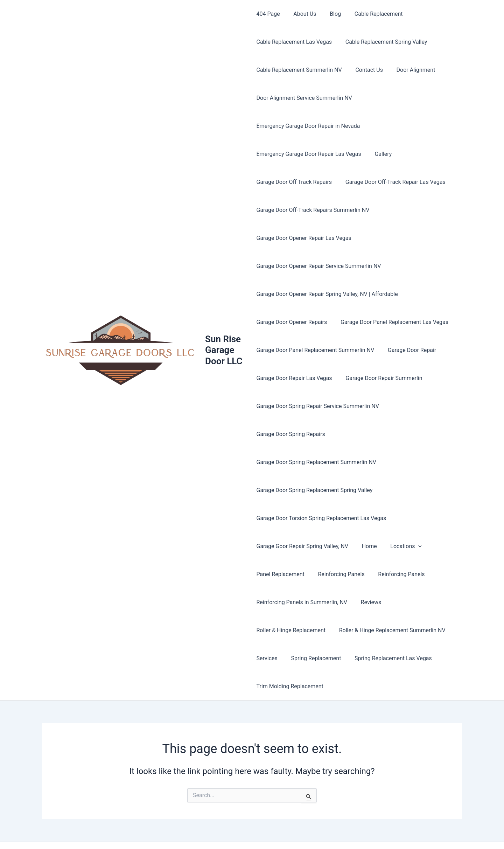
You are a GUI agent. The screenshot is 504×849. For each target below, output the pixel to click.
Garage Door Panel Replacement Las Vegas (392, 322)
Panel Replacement (281, 546)
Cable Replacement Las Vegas (294, 42)
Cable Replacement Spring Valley (384, 42)
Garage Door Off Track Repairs (294, 182)
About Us (303, 14)
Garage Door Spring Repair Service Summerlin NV (318, 406)
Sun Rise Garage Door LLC (225, 336)
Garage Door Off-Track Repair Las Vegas (393, 182)
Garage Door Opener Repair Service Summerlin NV (319, 266)
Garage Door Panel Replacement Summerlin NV (316, 350)
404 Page (268, 14)
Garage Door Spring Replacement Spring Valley (315, 462)
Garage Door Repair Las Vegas (294, 378)
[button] (414, 518)
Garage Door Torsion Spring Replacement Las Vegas (321, 490)
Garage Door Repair (409, 350)
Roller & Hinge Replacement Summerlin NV (390, 602)
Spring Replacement (314, 630)
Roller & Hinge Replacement (291, 602)
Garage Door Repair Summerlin (382, 378)
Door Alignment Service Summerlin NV (304, 98)
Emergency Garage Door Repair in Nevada (308, 126)
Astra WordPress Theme (324, 831)
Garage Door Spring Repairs (291, 434)
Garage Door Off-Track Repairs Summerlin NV (313, 210)
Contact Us (367, 70)
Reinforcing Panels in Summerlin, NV (302, 574)
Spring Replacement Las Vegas (389, 630)
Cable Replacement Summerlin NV (299, 70)
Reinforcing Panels (339, 546)
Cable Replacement (372, 14)
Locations (401, 518)
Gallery (381, 154)
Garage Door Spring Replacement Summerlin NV (396, 434)
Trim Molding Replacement (290, 658)
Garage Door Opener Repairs (292, 322)
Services (267, 630)
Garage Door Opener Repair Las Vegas (304, 238)
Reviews (369, 574)
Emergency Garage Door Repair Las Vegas (309, 154)
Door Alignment (411, 70)
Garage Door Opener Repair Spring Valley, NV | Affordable (327, 294)
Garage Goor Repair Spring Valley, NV (302, 518)
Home (367, 518)
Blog (331, 14)
